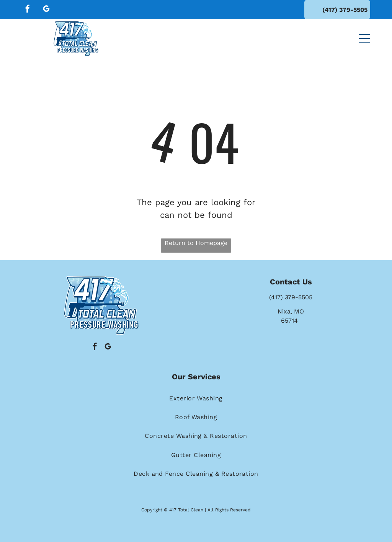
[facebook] (28, 10)
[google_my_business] (46, 10)
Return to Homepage (196, 243)
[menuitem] (196, 398)
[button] (364, 39)
